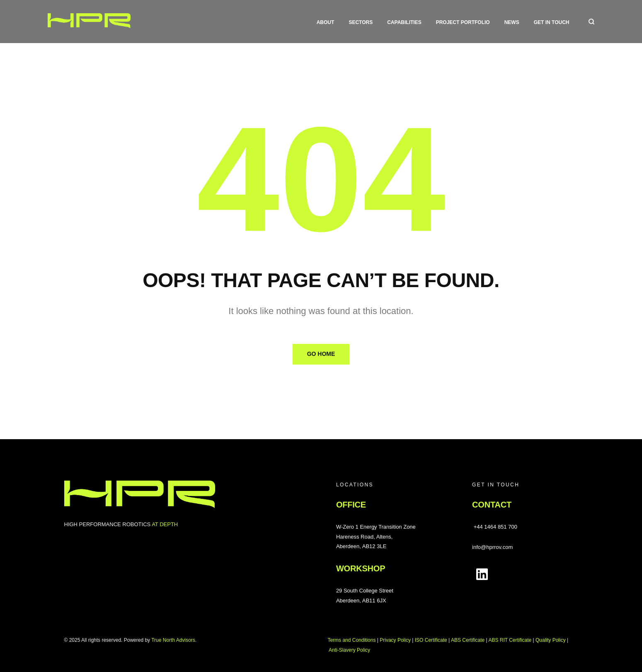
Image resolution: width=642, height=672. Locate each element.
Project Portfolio (463, 22)
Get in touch (552, 22)
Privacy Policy (395, 640)
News (512, 22)
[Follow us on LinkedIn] (482, 574)
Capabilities (404, 22)
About (326, 22)
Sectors (361, 22)
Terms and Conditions (351, 640)
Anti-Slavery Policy (349, 650)
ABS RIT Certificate (510, 640)
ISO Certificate (431, 640)
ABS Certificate (468, 640)
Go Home (321, 354)
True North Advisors (173, 640)
